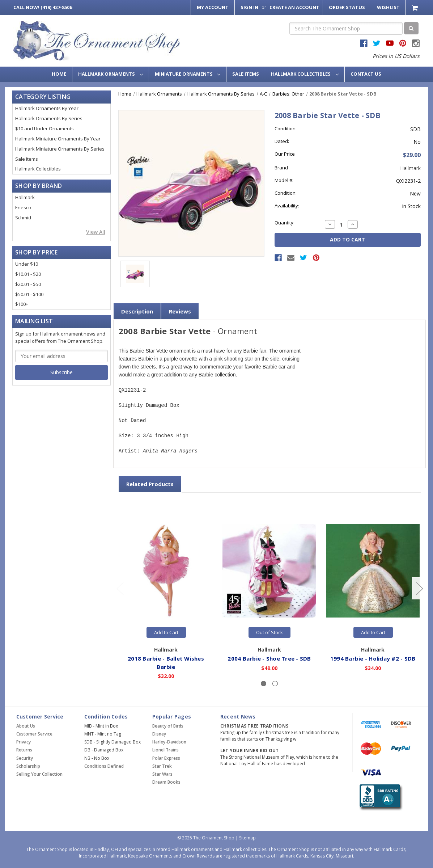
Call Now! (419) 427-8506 (43, 7)
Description (137, 311)
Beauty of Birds (168, 726)
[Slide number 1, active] (264, 684)
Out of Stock (269, 632)
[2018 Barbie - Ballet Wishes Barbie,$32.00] (166, 571)
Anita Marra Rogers (170, 451)
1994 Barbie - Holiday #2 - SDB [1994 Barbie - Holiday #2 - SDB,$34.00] (373, 658)
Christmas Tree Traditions (254, 726)
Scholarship (28, 766)
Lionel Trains (165, 750)
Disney (159, 734)
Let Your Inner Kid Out (250, 751)
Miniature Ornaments (188, 74)
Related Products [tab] (150, 484)
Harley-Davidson (169, 742)
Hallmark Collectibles (305, 74)
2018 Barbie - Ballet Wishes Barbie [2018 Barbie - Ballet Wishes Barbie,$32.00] (166, 663)
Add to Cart (166, 632)
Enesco (23, 207)
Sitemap (247, 838)
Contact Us (366, 74)
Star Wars (162, 774)
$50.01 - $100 (29, 294)
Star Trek (162, 766)
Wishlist (388, 7)
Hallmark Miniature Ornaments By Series (60, 149)
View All (96, 232)
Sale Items (246, 74)
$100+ (22, 304)
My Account (213, 7)
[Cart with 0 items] (415, 7)
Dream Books (166, 782)
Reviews (180, 311)
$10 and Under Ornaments (44, 128)
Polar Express (166, 758)
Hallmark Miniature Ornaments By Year (58, 139)
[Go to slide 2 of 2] (120, 588)
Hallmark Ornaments (111, 74)
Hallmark (25, 197)
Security (25, 758)
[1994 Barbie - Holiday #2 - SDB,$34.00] (373, 571)
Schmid (23, 218)
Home (59, 74)
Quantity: (285, 223)
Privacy (24, 742)
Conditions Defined (104, 766)
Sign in (249, 7)
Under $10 (27, 264)
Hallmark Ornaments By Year (47, 108)
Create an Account (294, 7)
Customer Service (34, 734)
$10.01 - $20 (28, 274)
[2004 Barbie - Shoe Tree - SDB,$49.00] (270, 571)
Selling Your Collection (39, 774)
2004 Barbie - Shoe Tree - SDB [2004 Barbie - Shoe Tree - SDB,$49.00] (269, 658)
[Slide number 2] (275, 684)
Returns (24, 750)
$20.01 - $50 (28, 284)
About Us (26, 726)
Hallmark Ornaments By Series (49, 118)
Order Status (347, 7)
